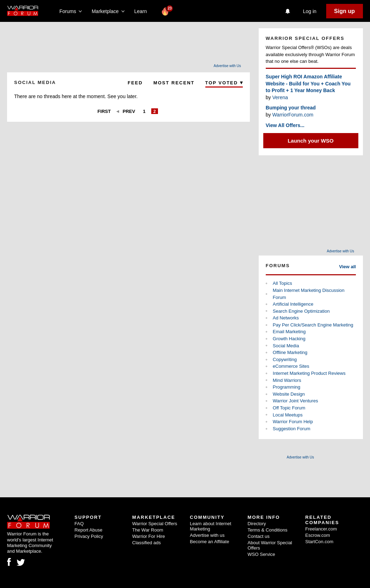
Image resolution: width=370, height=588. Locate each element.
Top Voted (224, 83)
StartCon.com (319, 542)
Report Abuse (89, 530)
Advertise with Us (227, 66)
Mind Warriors (287, 380)
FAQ (79, 524)
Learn (143, 11)
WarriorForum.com (293, 115)
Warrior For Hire (149, 536)
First (104, 111)
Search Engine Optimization (301, 311)
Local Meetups (288, 415)
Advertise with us (207, 535)
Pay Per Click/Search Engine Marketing (313, 325)
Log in (310, 11)
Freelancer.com (321, 529)
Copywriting (285, 359)
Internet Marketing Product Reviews (309, 373)
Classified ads (146, 543)
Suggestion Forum (292, 429)
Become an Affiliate (209, 542)
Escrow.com (318, 535)
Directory (257, 524)
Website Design (289, 394)
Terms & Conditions (268, 530)
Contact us (259, 536)
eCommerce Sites (291, 366)
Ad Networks (286, 318)
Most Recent (174, 83)
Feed (135, 83)
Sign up (344, 11)
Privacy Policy (89, 536)
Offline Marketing (290, 352)
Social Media (286, 346)
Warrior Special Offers (155, 524)
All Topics (283, 283)
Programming (287, 387)
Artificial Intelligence (293, 304)
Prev (129, 111)
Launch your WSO (311, 141)
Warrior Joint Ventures (295, 401)
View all (348, 267)
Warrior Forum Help (293, 422)
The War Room (148, 530)
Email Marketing (289, 332)
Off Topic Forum (289, 408)
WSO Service (262, 554)
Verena (280, 97)
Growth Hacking (289, 339)
